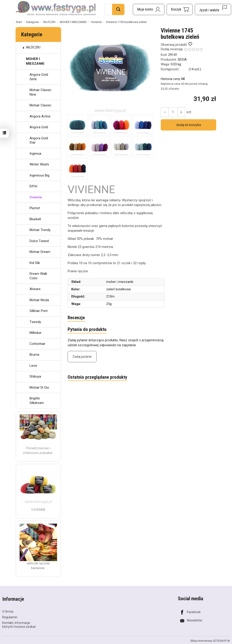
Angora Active (40, 116)
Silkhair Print (39, 311)
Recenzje (76, 318)
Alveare (35, 289)
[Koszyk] (180, 9)
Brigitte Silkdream (37, 401)
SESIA (182, 60)
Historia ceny (172, 79)
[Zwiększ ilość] (165, 112)
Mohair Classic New (40, 92)
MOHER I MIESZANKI (35, 61)
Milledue (36, 333)
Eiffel (33, 186)
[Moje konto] (149, 9)
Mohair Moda (39, 300)
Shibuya (35, 376)
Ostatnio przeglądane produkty (97, 377)
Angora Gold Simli (39, 77)
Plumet (35, 208)
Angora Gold (39, 127)
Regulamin (10, 616)
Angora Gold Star (39, 140)
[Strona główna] (56, 9)
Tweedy (35, 322)
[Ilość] (173, 112)
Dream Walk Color (38, 276)
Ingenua (35, 154)
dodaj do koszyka (189, 125)
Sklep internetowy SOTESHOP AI (210, 640)
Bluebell (35, 219)
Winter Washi (39, 164)
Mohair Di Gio (39, 387)
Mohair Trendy (40, 230)
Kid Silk (35, 263)
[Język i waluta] (213, 9)
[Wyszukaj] (118, 9)
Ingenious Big (39, 175)
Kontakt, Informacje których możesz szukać (19, 624)
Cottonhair (37, 344)
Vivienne (36, 197)
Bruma (34, 355)
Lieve (33, 366)
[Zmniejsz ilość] (181, 112)
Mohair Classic (40, 105)
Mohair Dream (40, 252)
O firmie (8, 611)
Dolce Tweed (39, 241)
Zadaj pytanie (82, 357)
